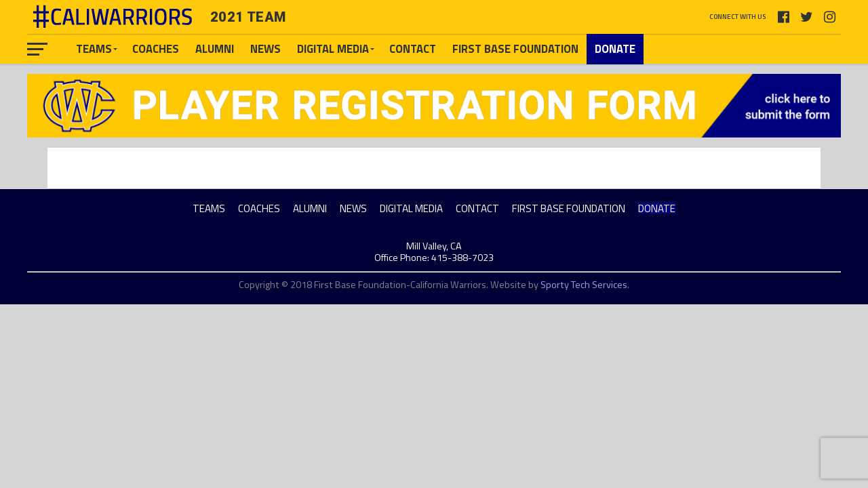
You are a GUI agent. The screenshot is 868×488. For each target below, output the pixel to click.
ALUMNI (215, 48)
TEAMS (94, 48)
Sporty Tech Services (584, 285)
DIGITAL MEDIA (333, 48)
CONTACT (413, 48)
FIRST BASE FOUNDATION (515, 48)
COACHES (156, 48)
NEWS (265, 48)
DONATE (615, 48)
